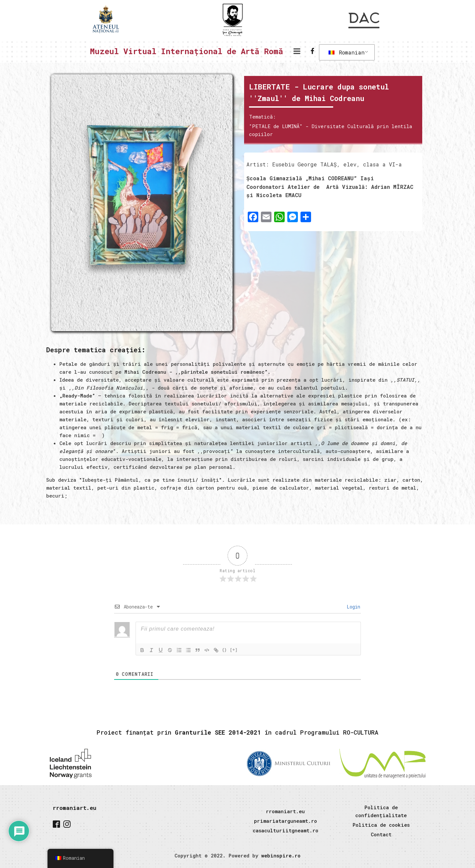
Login (352, 607)
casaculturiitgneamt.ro (285, 830)
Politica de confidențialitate (381, 811)
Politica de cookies (381, 825)
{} (225, 650)
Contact (381, 834)
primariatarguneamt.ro (285, 821)
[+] (234, 650)
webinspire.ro (281, 855)
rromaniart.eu (75, 808)
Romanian (347, 52)
